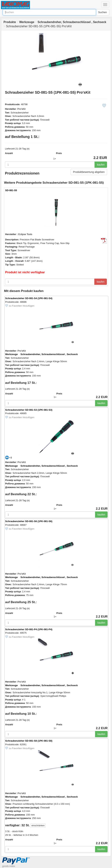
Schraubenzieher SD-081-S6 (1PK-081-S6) (29, 521)
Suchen (103, 12)
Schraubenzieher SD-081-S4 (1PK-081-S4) (29, 298)
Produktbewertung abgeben (89, 172)
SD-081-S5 (11, 190)
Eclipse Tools (25, 234)
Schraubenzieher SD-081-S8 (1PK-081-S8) (29, 741)
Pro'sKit (21, 109)
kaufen (101, 165)
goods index (9, 866)
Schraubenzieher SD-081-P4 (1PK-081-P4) (29, 629)
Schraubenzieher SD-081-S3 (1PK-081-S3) (29, 410)
